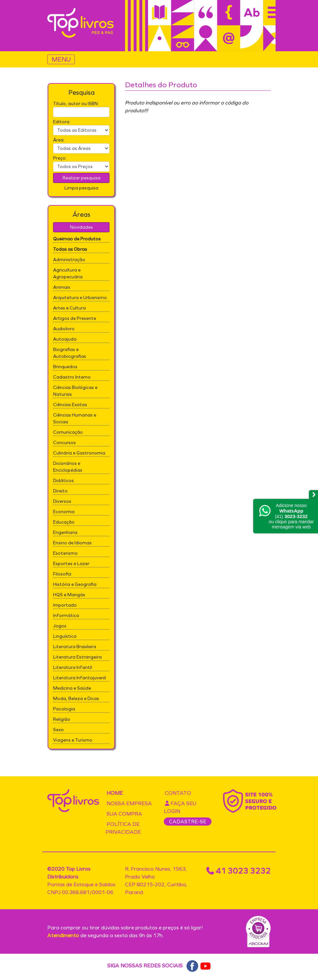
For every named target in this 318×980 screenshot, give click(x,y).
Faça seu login (180, 807)
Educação (64, 522)
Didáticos (63, 481)
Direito (60, 491)
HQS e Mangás (69, 595)
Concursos (64, 443)
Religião (62, 719)
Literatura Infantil (73, 667)
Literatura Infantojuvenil (79, 678)
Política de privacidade (123, 828)
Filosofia (62, 574)
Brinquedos (65, 367)
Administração (69, 260)
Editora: (62, 122)
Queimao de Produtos (77, 239)
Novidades (81, 227)
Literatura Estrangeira (77, 657)
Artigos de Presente (75, 318)
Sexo (58, 730)
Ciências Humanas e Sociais (75, 418)
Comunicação (68, 432)
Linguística (65, 636)
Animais (62, 287)
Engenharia (65, 532)
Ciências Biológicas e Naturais (75, 391)
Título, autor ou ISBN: (76, 104)
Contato (178, 793)
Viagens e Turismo (73, 740)
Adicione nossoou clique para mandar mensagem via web (291, 516)
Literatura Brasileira (75, 647)
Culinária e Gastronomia (79, 453)
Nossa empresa (129, 803)
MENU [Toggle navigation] (61, 59)
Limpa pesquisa (81, 188)
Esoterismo (65, 553)
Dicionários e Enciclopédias (68, 467)
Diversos (62, 501)
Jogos (60, 626)
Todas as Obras (70, 249)
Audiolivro (64, 329)
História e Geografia (75, 584)
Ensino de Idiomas (72, 543)
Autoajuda (65, 339)
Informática (66, 616)
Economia (64, 512)
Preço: (60, 158)
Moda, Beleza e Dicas (76, 699)
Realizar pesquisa (81, 178)
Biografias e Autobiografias (70, 353)
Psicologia (64, 709)
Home (115, 793)
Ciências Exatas (70, 405)
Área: (59, 140)
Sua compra (124, 814)
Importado (65, 605)
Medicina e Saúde (72, 688)
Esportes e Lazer (71, 564)
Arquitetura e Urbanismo (80, 298)
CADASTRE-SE (188, 822)
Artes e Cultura (69, 308)
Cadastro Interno (72, 377)
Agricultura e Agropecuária (68, 273)
